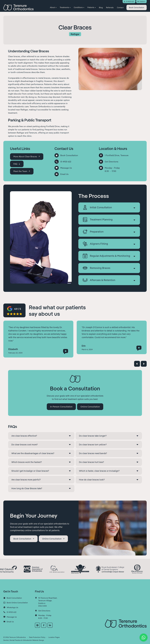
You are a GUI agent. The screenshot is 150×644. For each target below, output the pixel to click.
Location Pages (54, 637)
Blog (101, 8)
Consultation (137, 8)
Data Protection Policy (37, 637)
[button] (53, 8)
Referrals (110, 8)
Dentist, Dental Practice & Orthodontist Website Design (24, 640)
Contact (120, 8)
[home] (18, 8)
